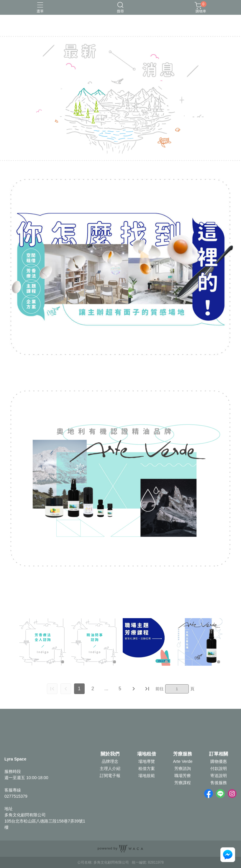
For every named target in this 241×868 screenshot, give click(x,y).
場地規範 (147, 776)
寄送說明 (219, 776)
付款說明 (219, 768)
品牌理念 (110, 761)
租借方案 (147, 768)
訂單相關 (219, 754)
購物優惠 (219, 761)
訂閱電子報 (110, 776)
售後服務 (219, 783)
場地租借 (147, 754)
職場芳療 (183, 776)
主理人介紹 (110, 768)
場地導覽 (147, 761)
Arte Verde (183, 761)
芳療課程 (183, 783)
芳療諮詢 (183, 768)
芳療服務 (183, 754)
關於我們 (110, 754)
